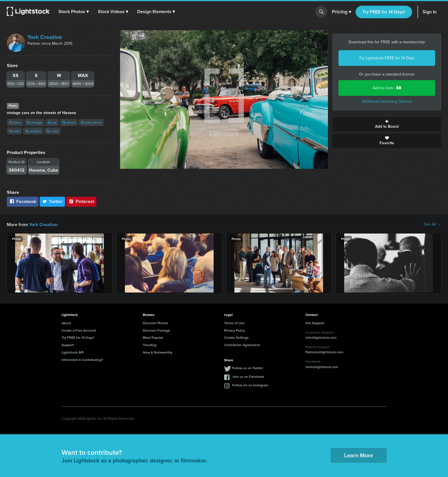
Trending (150, 345)
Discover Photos (156, 323)
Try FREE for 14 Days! (384, 12)
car (52, 122)
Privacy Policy (235, 330)
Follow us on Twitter (248, 368)
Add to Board (387, 124)
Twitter (52, 201)
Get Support (315, 323)
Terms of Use (234, 323)
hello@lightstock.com (322, 367)
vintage (35, 122)
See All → (432, 224)
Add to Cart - (387, 88)
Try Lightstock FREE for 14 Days (387, 58)
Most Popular (153, 337)
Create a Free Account (79, 330)
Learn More (359, 455)
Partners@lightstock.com (324, 352)
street (69, 122)
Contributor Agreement (242, 345)
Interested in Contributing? (82, 359)
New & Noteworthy (158, 352)
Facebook (23, 201)
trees (15, 122)
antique (33, 131)
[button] (74, 12)
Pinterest (81, 201)
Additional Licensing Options (387, 101)
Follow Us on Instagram (250, 385)
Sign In (430, 12)
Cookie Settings (236, 337)
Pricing (341, 12)
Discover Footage (157, 330)
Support (68, 345)
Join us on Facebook (248, 376)
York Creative (45, 37)
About (66, 323)
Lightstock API (73, 352)
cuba (52, 131)
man (14, 131)
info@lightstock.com (321, 337)
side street (91, 122)
